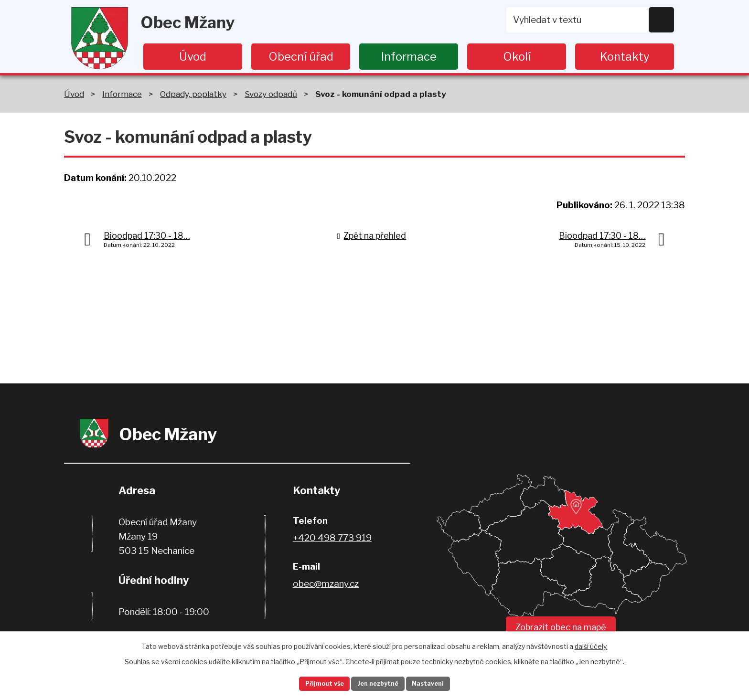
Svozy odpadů (271, 94)
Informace (409, 57)
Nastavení (440, 683)
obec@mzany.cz (326, 584)
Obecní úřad (301, 57)
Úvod (193, 57)
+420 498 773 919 (332, 538)
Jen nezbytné (379, 683)
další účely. (591, 643)
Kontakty (625, 57)
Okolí (517, 57)
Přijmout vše (313, 683)
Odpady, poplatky (193, 94)
